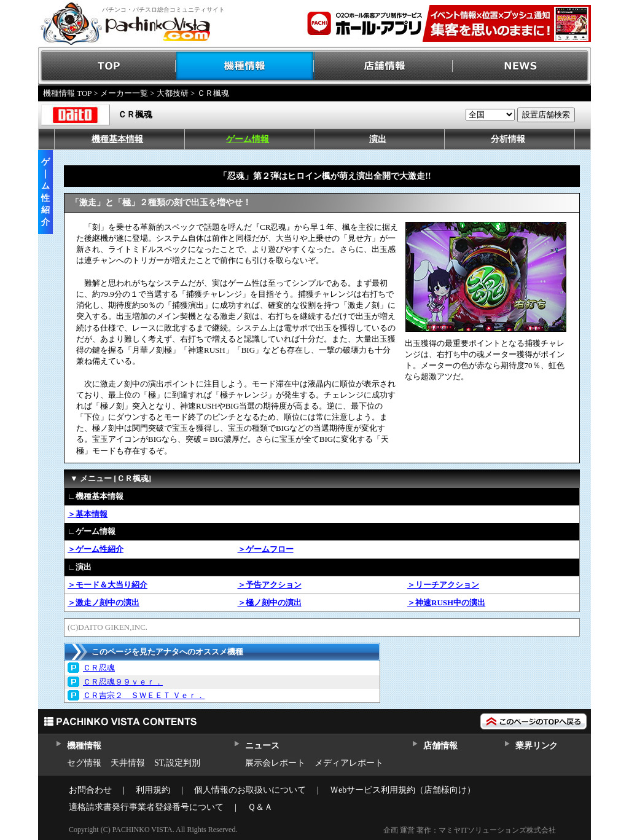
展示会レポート (275, 763)
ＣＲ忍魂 (99, 668)
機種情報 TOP (67, 93)
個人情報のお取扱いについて (250, 790)
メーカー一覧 (124, 93)
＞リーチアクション (443, 585)
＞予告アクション (270, 585)
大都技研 (173, 93)
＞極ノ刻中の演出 (270, 603)
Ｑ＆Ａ (260, 807)
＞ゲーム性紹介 (96, 549)
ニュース (262, 746)
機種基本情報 (117, 139)
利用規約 (153, 790)
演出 (378, 139)
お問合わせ (90, 790)
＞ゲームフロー (266, 549)
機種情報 (245, 66)
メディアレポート (349, 763)
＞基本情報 (88, 514)
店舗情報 (384, 66)
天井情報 (128, 763)
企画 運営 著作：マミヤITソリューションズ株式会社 (470, 830)
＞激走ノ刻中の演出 (104, 603)
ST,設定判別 (177, 763)
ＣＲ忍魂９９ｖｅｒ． (123, 682)
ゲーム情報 (248, 139)
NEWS (522, 66)
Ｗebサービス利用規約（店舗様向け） (403, 790)
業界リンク (537, 746)
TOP (107, 66)
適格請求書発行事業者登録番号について (146, 807)
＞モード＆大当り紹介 (107, 585)
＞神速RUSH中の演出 (446, 603)
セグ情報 (84, 763)
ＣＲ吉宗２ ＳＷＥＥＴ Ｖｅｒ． (144, 695)
